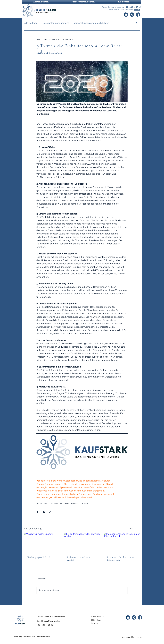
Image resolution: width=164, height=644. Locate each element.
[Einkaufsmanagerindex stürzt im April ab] (82, 543)
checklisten (84, 503)
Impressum (126, 637)
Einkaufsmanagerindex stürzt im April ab (81, 558)
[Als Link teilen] (50, 512)
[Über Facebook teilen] (38, 512)
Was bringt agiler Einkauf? (39, 557)
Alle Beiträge (31, 23)
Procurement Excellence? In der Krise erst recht (120, 558)
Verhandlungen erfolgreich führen (91, 23)
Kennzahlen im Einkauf (69, 503)
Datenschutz (137, 637)
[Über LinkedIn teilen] (44, 512)
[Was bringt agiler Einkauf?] (42, 543)
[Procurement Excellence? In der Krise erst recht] (122, 543)
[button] (41, 2)
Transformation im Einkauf (47, 503)
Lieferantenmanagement (56, 23)
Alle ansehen (135, 528)
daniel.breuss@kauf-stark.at (48, 621)
